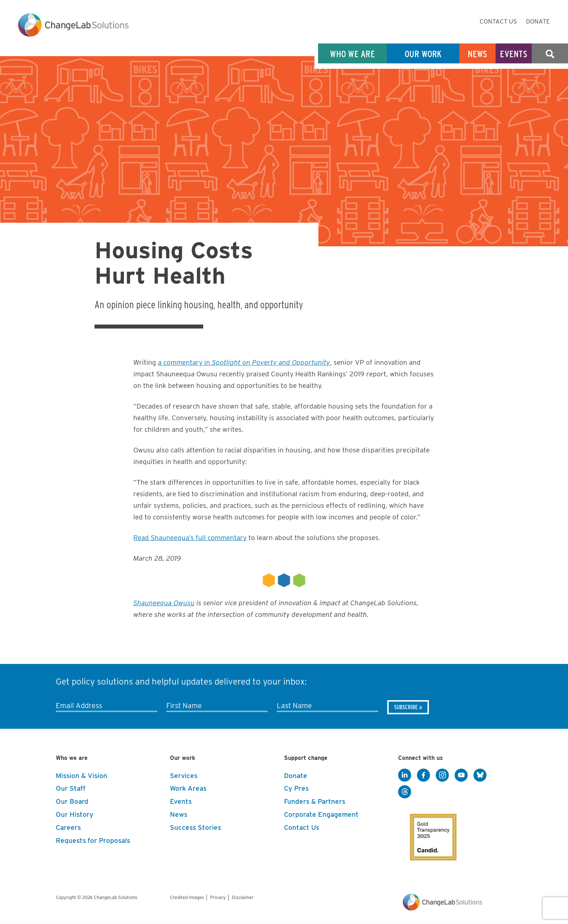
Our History (75, 814)
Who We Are (352, 54)
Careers (68, 827)
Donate (538, 21)
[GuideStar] (428, 831)
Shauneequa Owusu (164, 603)
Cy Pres (296, 788)
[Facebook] (423, 775)
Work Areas (188, 788)
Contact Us (498, 21)
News (478, 54)
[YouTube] (461, 775)
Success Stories (195, 827)
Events (514, 54)
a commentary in (244, 362)
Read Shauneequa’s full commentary (190, 538)
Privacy (218, 897)
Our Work (423, 54)
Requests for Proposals (93, 841)
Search (550, 54)
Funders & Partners (315, 801)
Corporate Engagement (321, 814)
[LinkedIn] (405, 775)
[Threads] (405, 792)
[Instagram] (442, 775)
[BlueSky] (480, 775)
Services (184, 776)
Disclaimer (243, 897)
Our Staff (71, 788)
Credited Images (187, 897)
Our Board (72, 801)
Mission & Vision (82, 776)
